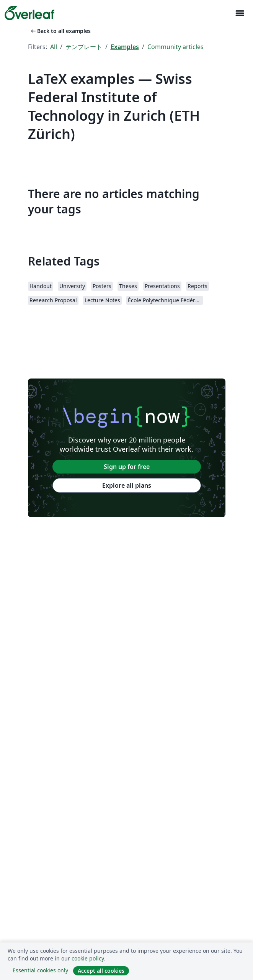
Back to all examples (60, 31)
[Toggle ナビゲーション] (240, 13)
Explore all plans (127, 485)
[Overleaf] (29, 13)
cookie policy (88, 958)
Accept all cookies (101, 971)
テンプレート (84, 47)
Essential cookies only (40, 970)
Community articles (175, 47)
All (54, 47)
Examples (125, 47)
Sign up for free (127, 467)
